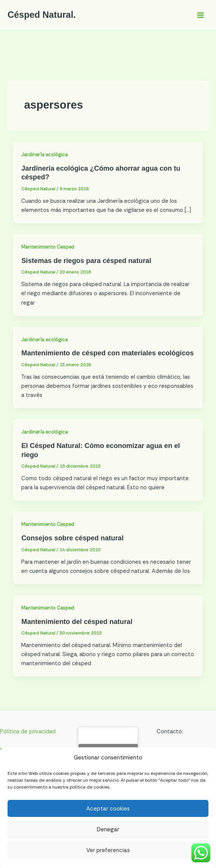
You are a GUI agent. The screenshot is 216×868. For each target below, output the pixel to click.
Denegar (108, 829)
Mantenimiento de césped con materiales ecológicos (107, 353)
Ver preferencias (108, 850)
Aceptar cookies (108, 809)
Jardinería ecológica (44, 155)
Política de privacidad (28, 732)
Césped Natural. (42, 15)
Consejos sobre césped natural (72, 538)
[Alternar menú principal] (200, 15)
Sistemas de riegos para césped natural (86, 261)
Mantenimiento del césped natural (77, 621)
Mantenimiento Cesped (48, 247)
